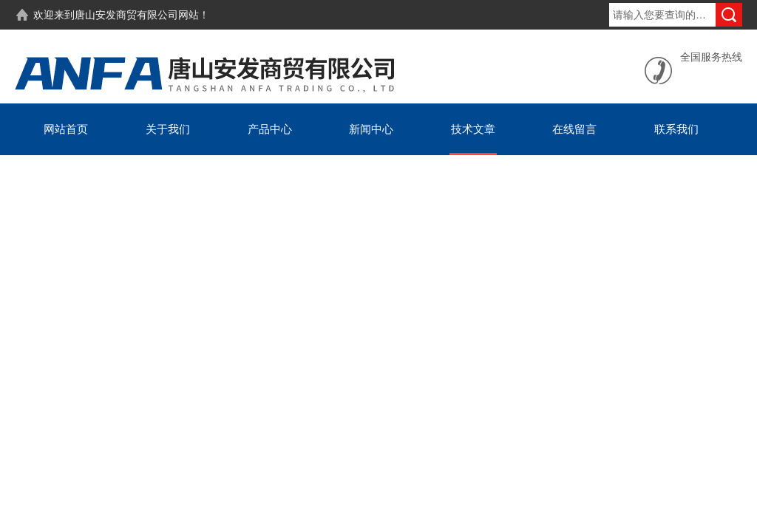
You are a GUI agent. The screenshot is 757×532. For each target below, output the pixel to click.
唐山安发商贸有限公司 (126, 15)
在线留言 (574, 129)
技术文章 (473, 129)
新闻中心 (371, 129)
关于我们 (168, 129)
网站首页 (66, 129)
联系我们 (676, 129)
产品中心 (270, 129)
